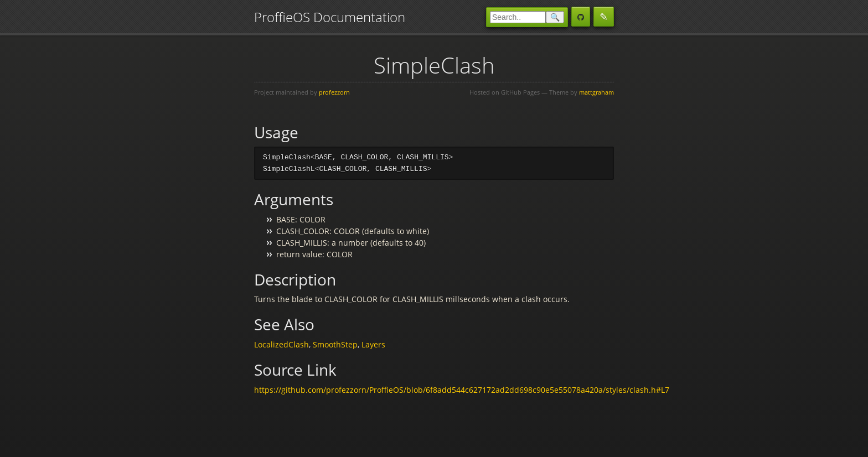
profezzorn (334, 92)
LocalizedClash (281, 345)
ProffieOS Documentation (330, 17)
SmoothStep (335, 345)
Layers (373, 345)
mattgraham (596, 92)
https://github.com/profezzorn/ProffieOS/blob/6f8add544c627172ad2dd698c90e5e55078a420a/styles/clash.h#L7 (462, 390)
